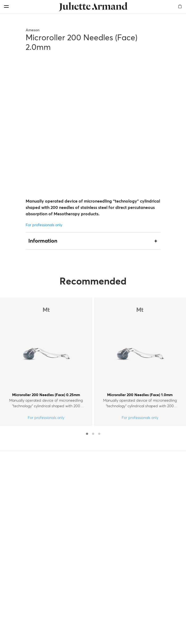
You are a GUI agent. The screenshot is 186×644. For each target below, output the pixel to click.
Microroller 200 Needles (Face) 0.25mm (46, 395)
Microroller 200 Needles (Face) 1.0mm (140, 395)
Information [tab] (43, 241)
